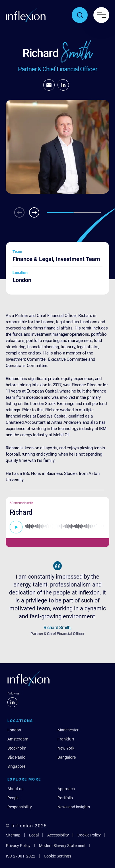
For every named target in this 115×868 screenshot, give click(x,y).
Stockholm (17, 748)
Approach (66, 789)
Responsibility (20, 807)
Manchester (68, 730)
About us (15, 789)
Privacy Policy (18, 846)
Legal (34, 835)
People (13, 798)
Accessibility (58, 835)
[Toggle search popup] (80, 15)
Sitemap (13, 835)
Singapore (16, 766)
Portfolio (65, 798)
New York (66, 748)
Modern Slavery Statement (62, 846)
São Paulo (16, 757)
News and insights (74, 807)
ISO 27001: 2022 (21, 856)
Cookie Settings (57, 856)
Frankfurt (66, 739)
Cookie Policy (89, 835)
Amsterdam (18, 739)
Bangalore (67, 757)
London (14, 730)
